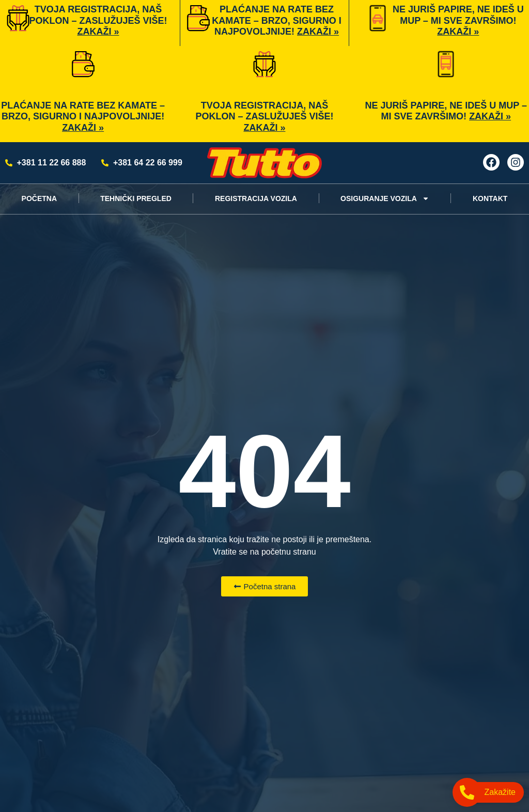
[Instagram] (516, 162)
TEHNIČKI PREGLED (136, 198)
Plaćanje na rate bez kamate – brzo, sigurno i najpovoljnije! (277, 20)
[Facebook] (491, 162)
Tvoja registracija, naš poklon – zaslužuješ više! (98, 20)
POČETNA (39, 198)
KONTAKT (490, 198)
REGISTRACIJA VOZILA (256, 198)
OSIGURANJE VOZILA (385, 198)
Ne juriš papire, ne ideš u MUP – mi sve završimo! (458, 20)
